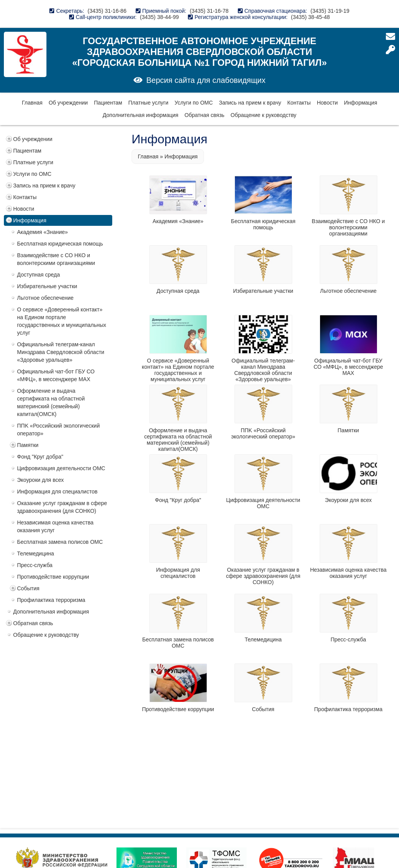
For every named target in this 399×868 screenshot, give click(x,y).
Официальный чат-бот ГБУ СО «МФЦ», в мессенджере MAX (56, 375)
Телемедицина (36, 553)
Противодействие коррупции (53, 577)
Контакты (299, 103)
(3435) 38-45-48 (310, 17)
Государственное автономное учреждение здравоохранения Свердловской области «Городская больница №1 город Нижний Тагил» (199, 52)
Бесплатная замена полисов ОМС (60, 542)
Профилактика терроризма (51, 600)
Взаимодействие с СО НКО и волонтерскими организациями (56, 259)
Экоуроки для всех (40, 480)
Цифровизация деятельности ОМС (61, 468)
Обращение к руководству (264, 115)
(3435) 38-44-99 (159, 17)
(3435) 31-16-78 (209, 11)
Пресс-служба (35, 565)
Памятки (28, 445)
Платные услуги (149, 103)
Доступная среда (39, 275)
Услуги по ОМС (194, 103)
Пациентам (108, 103)
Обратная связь (205, 115)
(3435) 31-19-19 (330, 11)
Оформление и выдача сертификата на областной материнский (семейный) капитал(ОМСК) (51, 402)
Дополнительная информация (140, 115)
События (28, 588)
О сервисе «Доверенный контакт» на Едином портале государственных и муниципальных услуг (62, 321)
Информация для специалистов (57, 492)
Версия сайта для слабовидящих (206, 80)
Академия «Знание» (42, 232)
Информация (361, 103)
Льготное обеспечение (45, 298)
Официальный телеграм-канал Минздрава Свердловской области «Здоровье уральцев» (61, 352)
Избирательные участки (47, 286)
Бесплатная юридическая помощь (60, 244)
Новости (327, 103)
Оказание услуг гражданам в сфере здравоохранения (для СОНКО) (62, 507)
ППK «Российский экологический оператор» (58, 430)
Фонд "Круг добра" (40, 457)
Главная (32, 103)
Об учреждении (68, 103)
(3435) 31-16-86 (107, 11)
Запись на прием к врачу (250, 103)
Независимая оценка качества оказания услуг (55, 526)
